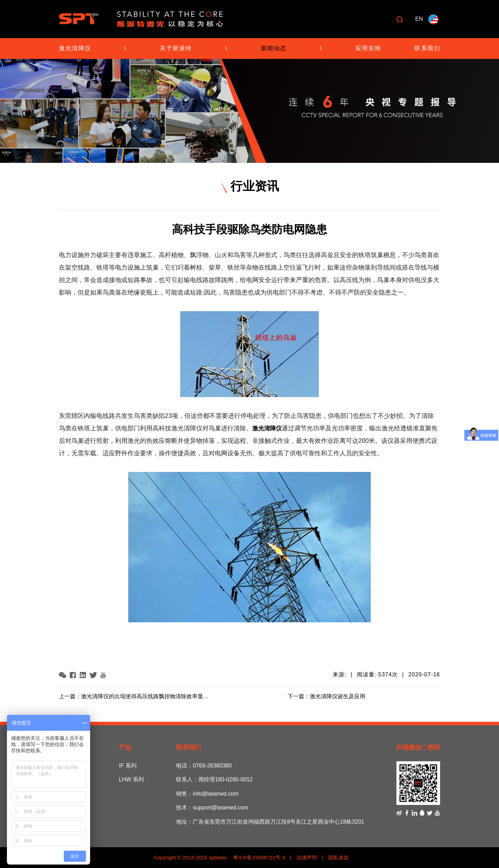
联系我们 (427, 48)
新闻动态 (274, 48)
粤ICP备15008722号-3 (258, 857)
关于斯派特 (176, 48)
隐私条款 (339, 857)
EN (419, 19)
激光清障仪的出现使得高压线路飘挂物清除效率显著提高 (150, 696)
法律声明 (307, 857)
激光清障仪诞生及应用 (338, 696)
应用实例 (368, 48)
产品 (125, 747)
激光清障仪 (75, 48)
